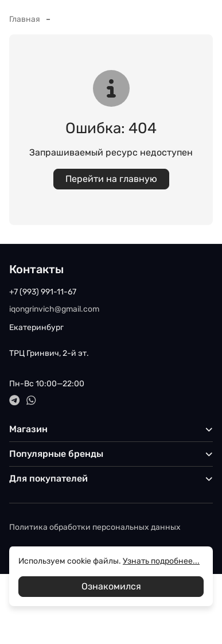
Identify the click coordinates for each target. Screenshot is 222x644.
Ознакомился (111, 586)
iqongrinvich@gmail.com (54, 309)
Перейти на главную (111, 179)
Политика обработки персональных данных (95, 527)
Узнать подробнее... (161, 561)
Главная (25, 19)
